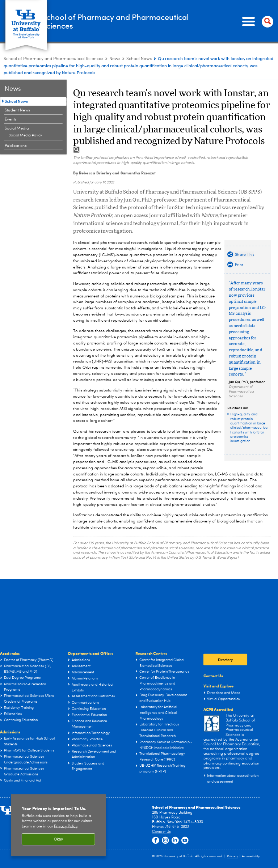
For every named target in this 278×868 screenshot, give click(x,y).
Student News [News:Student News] (17, 110)
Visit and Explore (218, 686)
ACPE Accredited (218, 709)
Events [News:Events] (11, 119)
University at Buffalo (179, 857)
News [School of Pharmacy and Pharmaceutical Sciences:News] (115, 59)
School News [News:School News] (139, 59)
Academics (10, 653)
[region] (58, 825)
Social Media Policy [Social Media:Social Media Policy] (26, 135)
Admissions (10, 732)
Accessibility (251, 857)
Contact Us (213, 676)
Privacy (232, 857)
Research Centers (151, 653)
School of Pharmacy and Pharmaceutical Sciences (115, 21)
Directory (225, 660)
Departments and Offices (91, 653)
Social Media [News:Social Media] (17, 128)
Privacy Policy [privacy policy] (66, 827)
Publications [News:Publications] (16, 146)
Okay (58, 839)
